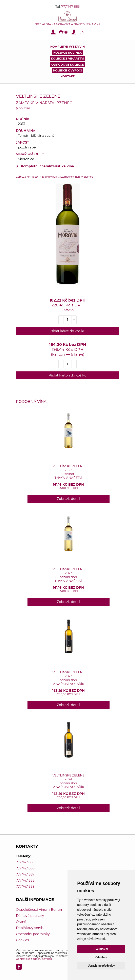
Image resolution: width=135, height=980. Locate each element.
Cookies (22, 940)
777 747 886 (25, 868)
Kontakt (67, 76)
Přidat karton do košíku (68, 375)
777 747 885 (70, 7)
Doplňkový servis (30, 928)
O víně (21, 922)
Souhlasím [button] (101, 949)
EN (82, 32)
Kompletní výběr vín (67, 47)
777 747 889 (25, 887)
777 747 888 (25, 880)
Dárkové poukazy (30, 916)
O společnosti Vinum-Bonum (40, 910)
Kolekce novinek (67, 53)
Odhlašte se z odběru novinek (34, 959)
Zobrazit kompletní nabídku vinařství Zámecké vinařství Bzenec (54, 177)
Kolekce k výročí (67, 70)
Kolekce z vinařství (68, 59)
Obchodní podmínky (33, 934)
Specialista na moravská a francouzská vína (67, 24)
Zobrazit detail (69, 499)
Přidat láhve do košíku (68, 331)
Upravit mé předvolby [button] (101, 966)
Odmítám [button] (101, 957)
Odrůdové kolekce (67, 65)
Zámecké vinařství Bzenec (44, 103)
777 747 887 (25, 874)
